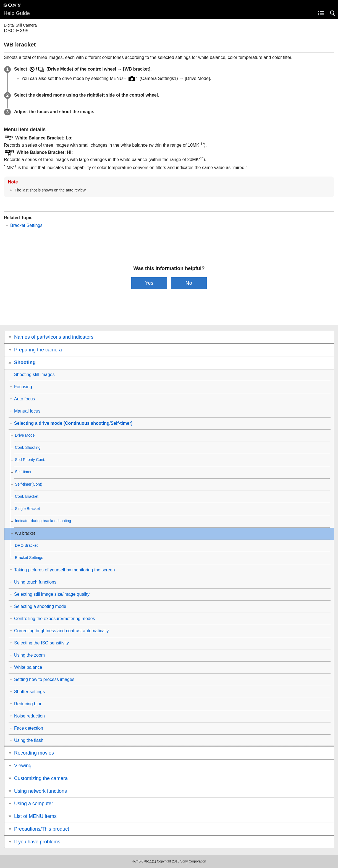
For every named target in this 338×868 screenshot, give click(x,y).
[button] (333, 13)
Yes (149, 283)
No (189, 283)
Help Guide (17, 13)
